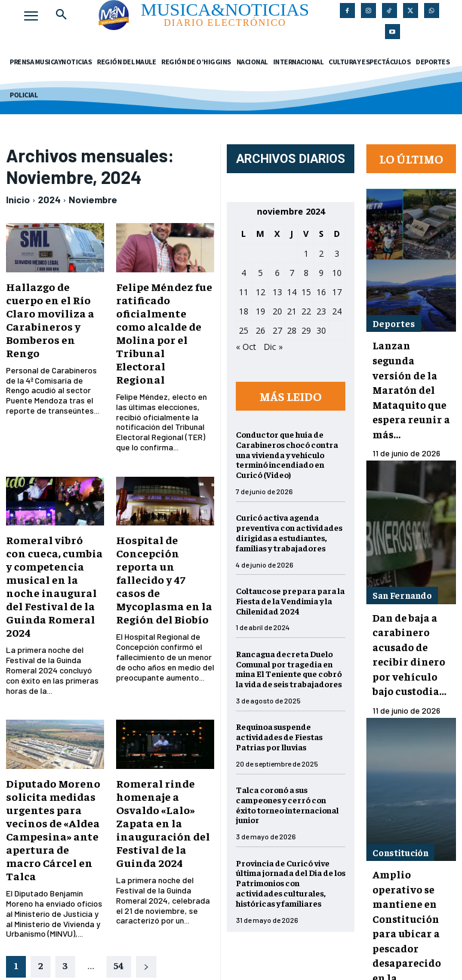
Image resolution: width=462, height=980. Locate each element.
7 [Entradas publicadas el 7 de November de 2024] (297, 273)
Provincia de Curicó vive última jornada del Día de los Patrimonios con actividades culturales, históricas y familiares (295, 883)
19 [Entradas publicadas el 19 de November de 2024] (265, 311)
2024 (49, 199)
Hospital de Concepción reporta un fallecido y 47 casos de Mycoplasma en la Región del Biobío (169, 528)
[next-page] (146, 872)
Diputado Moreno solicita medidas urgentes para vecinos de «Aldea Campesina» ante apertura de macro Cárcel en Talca (49, 747)
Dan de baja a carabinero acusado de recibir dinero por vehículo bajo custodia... (413, 596)
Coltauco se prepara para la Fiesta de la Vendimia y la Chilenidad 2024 (295, 601)
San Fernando (400, 548)
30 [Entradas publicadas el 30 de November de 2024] (326, 330)
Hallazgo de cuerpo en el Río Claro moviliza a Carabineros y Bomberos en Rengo (52, 310)
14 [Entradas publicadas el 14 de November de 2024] (297, 292)
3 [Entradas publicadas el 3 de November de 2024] (342, 253)
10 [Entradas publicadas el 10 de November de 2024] (342, 273)
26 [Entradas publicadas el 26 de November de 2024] (265, 330)
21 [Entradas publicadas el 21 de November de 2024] (297, 311)
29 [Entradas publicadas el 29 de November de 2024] (311, 330)
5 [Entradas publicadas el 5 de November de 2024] (265, 273)
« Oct (251, 347)
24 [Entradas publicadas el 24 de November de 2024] (342, 311)
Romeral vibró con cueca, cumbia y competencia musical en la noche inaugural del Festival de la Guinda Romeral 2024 (55, 533)
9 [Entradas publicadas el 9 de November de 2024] (326, 273)
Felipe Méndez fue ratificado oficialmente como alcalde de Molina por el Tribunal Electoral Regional (168, 316)
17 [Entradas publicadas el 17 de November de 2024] (342, 292)
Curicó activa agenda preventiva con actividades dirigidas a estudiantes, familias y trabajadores (294, 532)
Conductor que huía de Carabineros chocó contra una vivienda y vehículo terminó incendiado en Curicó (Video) (292, 454)
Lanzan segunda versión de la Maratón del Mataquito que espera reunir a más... (409, 365)
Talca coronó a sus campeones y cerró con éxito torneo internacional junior (292, 804)
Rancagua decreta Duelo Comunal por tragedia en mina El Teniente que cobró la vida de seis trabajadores (294, 669)
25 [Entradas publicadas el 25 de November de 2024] (248, 330)
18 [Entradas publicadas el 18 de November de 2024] (248, 311)
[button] (61, 14)
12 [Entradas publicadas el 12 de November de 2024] (265, 292)
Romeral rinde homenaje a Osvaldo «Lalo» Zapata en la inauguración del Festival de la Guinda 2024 (166, 741)
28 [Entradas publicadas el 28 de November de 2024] (297, 330)
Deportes (392, 317)
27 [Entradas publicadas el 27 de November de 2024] (282, 330)
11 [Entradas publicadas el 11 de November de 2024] (248, 292)
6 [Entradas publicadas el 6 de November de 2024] (282, 273)
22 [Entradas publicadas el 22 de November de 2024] (311, 311)
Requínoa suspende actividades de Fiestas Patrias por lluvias (284, 737)
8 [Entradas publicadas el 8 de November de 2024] (311, 273)
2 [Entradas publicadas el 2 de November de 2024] (326, 253)
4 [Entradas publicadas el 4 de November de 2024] (248, 273)
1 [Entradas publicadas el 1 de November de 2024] (311, 253)
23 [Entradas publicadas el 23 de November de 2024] (326, 311)
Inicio (18, 199)
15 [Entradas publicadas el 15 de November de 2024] (311, 292)
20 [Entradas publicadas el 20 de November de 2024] (282, 311)
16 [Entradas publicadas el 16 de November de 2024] (326, 292)
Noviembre (93, 199)
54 (119, 870)
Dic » (278, 347)
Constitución (399, 779)
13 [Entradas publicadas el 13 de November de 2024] (282, 292)
